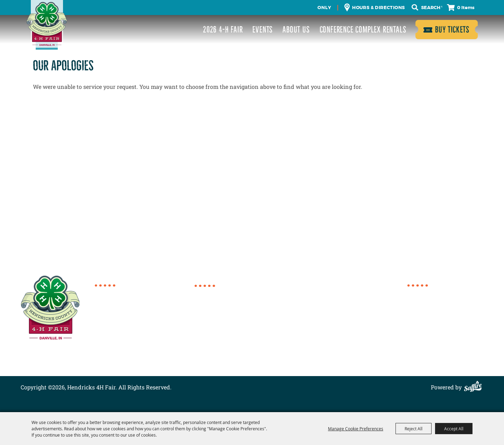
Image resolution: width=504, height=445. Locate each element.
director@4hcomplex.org (136, 325)
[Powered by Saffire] (475, 387)
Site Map (419, 343)
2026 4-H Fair (223, 30)
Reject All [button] (414, 429)
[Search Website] (432, 8)
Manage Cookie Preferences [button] (356, 429)
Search (415, 8)
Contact (418, 335)
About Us (296, 30)
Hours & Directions (378, 8)
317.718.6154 (119, 293)
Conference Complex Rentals (363, 30)
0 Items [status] (466, 8)
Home (415, 293)
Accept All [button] (454, 429)
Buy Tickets (452, 30)
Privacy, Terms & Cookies (440, 351)
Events (262, 30)
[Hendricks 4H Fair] (47, 25)
